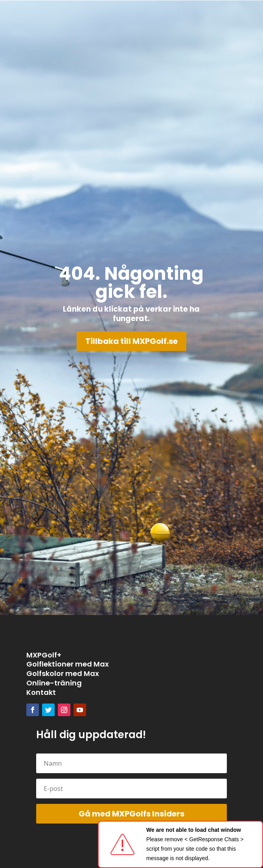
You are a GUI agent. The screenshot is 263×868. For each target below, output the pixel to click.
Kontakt (41, 692)
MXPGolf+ (44, 655)
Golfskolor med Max (63, 673)
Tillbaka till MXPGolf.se (131, 341)
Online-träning (54, 683)
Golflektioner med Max (68, 664)
